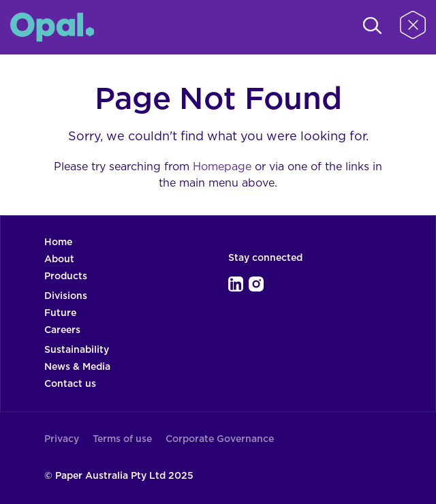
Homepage (222, 167)
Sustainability (77, 350)
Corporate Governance (220, 439)
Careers (62, 330)
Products (66, 277)
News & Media (77, 367)
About (59, 259)
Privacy (62, 439)
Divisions (66, 296)
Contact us (70, 384)
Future (60, 313)
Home (58, 242)
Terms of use (122, 439)
